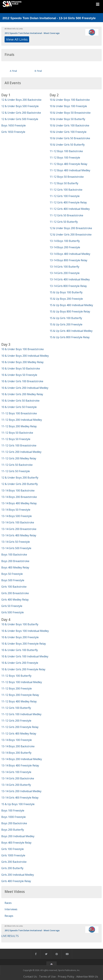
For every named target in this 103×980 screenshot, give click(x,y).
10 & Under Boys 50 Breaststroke (70, 113)
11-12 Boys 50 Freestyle (16, 439)
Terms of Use (47, 977)
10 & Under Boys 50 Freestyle (19, 375)
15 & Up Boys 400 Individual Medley (71, 305)
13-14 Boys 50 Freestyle (16, 510)
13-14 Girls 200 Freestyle (65, 273)
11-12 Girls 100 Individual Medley (21, 714)
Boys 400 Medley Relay (15, 567)
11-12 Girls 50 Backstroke (17, 465)
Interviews (11, 909)
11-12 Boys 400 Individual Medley (70, 170)
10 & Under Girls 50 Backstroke (20, 401)
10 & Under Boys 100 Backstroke (70, 100)
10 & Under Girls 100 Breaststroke (22, 381)
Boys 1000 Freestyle (14, 817)
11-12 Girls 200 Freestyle (16, 721)
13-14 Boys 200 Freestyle (65, 247)
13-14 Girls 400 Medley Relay (19, 535)
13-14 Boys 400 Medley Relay (19, 503)
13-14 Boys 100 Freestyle (17, 740)
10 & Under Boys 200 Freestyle (20, 637)
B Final (38, 71)
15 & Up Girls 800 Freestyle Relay (70, 337)
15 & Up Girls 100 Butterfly (66, 318)
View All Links (17, 39)
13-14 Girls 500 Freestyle (16, 548)
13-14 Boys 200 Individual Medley (22, 759)
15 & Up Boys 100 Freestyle (18, 804)
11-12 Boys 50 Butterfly (64, 183)
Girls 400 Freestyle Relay (16, 881)
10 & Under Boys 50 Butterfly (67, 119)
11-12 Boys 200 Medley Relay (19, 426)
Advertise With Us (87, 977)
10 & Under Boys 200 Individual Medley (25, 356)
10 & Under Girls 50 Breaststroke (70, 138)
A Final (13, 71)
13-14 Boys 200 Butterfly (16, 753)
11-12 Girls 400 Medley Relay (19, 734)
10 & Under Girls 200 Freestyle (20, 663)
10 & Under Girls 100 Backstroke (69, 125)
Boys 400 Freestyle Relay (16, 843)
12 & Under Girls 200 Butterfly (20, 484)
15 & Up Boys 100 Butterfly (66, 292)
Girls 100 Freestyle (13, 849)
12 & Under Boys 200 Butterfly (20, 478)
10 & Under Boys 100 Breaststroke (23, 349)
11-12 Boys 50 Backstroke (17, 433)
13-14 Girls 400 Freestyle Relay (20, 798)
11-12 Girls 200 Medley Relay (19, 458)
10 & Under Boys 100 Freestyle (68, 106)
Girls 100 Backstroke (14, 587)
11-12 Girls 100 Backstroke (66, 190)
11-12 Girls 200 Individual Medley (21, 452)
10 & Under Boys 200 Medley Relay (22, 362)
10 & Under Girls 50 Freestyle (19, 407)
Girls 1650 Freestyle (13, 132)
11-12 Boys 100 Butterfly (16, 676)
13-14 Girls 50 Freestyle (16, 542)
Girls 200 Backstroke (14, 862)
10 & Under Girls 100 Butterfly (20, 650)
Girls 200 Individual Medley (18, 875)
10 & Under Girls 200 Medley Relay (22, 394)
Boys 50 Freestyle (12, 574)
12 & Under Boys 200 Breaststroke (71, 228)
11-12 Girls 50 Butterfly (64, 222)
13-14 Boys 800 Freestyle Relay (68, 260)
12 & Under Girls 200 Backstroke (21, 113)
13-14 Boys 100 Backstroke (18, 490)
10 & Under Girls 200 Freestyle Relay (23, 669)
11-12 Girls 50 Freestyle (16, 471)
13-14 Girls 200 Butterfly (16, 785)
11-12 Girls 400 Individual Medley (70, 209)
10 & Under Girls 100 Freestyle (68, 132)
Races (8, 903)
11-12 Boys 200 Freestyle (17, 688)
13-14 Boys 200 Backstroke (18, 746)
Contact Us (30, 977)
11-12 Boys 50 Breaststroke (67, 177)
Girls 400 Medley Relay (15, 600)
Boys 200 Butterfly (13, 830)
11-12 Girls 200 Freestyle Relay (20, 727)
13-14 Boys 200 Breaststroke (19, 497)
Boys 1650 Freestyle (14, 125)
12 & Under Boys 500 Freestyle (20, 106)
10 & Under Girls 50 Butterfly (67, 145)
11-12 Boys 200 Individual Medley (22, 420)
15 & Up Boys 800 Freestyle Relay (70, 311)
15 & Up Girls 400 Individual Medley (71, 331)
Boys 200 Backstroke (14, 823)
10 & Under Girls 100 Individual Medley (25, 656)
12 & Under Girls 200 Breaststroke (71, 235)
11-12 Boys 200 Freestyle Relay (20, 695)
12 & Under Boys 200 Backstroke (21, 100)
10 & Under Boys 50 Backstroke (21, 368)
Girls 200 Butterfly (12, 868)
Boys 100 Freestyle (13, 810)
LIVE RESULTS (10, 936)
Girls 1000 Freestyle (13, 855)
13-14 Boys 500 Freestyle (17, 516)
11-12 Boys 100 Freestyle (65, 158)
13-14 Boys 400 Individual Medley (70, 254)
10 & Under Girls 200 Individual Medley (25, 388)
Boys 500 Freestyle (13, 580)
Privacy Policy (66, 977)
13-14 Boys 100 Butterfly (65, 241)
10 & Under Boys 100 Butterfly (20, 624)
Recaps (9, 916)
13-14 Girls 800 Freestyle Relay (68, 286)
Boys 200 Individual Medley (18, 836)
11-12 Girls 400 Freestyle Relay (68, 202)
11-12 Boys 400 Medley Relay (19, 701)
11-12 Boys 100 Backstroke (66, 151)
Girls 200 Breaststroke (15, 593)
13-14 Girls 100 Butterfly (64, 267)
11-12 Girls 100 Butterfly (16, 708)
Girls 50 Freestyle (12, 606)
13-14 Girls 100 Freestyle (16, 772)
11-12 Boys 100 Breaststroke (19, 413)
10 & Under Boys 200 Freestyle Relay (24, 644)
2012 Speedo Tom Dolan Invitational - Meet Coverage (32, 33)
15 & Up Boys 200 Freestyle (66, 299)
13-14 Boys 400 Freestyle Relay (20, 765)
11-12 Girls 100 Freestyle (65, 196)
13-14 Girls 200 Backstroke (18, 778)
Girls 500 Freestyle (13, 612)
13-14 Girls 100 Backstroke (18, 522)
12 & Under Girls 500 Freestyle (20, 119)
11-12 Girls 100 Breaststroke (19, 445)
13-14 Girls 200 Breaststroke (19, 529)
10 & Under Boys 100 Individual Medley (25, 631)
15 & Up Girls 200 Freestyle (66, 324)
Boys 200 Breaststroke (15, 561)
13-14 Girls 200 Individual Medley (21, 791)
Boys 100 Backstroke (14, 555)
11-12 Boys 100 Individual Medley (22, 682)
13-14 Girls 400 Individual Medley (70, 279)
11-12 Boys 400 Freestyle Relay (68, 164)
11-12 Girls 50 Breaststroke (66, 215)
